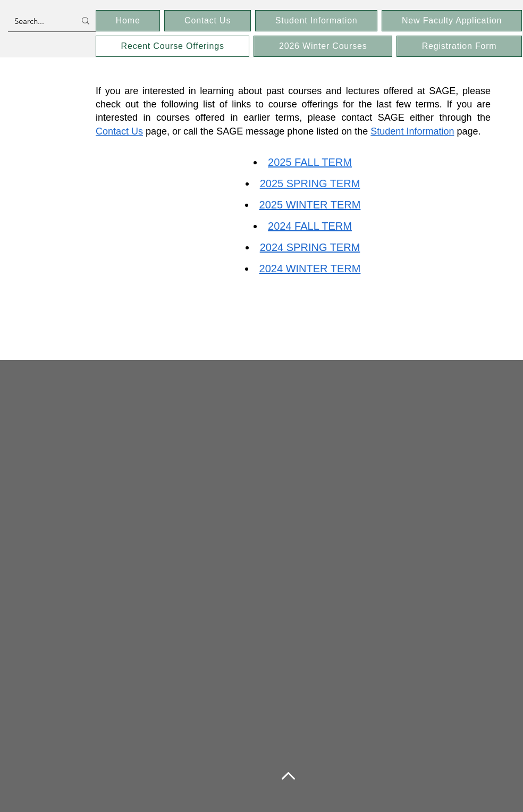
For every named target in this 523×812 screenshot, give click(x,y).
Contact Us (119, 131)
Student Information (412, 131)
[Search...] (37, 21)
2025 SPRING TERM (310, 183)
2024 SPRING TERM (310, 247)
